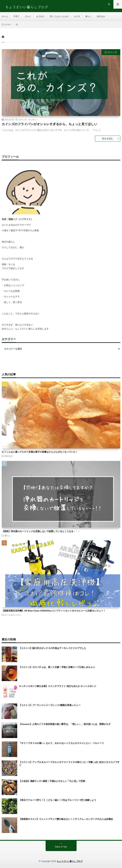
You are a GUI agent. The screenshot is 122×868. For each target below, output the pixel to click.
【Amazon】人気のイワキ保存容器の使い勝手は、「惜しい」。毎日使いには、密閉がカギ (65, 724)
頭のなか (101, 16)
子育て (16, 16)
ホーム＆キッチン (13, 615)
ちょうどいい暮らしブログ (70, 861)
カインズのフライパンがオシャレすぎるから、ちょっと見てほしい (49, 124)
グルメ (28, 16)
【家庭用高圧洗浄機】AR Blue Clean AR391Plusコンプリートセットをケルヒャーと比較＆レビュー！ (54, 611)
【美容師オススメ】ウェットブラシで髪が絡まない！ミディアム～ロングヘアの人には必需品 (66, 819)
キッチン (33, 119)
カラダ (77, 16)
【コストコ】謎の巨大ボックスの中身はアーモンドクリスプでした (52, 648)
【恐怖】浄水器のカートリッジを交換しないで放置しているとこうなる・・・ (41, 531)
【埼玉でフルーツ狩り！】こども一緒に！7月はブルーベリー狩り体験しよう (58, 800)
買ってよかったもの (59, 16)
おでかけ (40, 16)
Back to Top (61, 847)
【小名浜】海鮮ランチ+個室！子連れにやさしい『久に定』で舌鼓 (52, 781)
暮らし (88, 16)
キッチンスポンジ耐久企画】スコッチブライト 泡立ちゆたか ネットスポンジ (58, 686)
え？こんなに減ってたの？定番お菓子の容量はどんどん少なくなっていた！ (40, 452)
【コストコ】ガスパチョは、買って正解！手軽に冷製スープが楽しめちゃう (57, 667)
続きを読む (108, 139)
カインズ (112, 52)
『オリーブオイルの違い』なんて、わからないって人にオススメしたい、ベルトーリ (61, 743)
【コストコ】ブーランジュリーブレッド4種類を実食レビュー (50, 705)
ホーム (5, 16)
